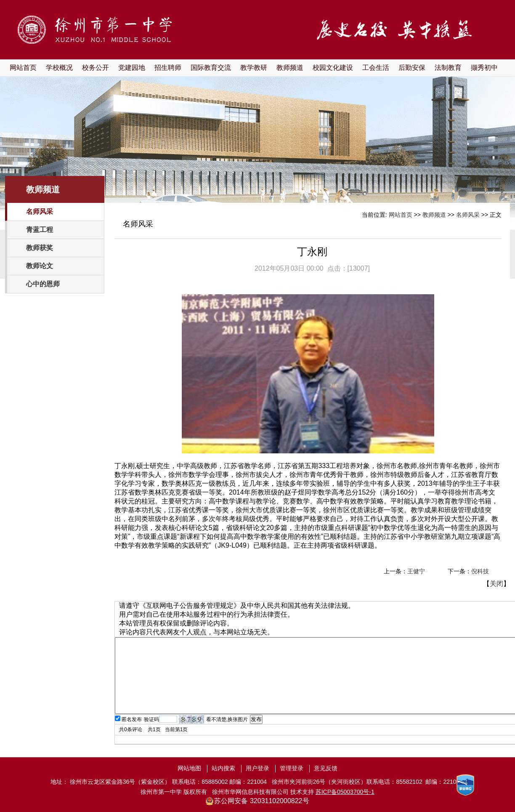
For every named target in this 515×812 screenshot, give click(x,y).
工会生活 (376, 68)
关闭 (496, 584)
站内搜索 (223, 768)
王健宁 (416, 571)
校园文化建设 (333, 68)
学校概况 (59, 68)
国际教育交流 (211, 68)
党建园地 (132, 68)
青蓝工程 (40, 230)
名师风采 (40, 212)
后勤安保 (412, 68)
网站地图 (189, 768)
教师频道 (290, 68)
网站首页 (23, 68)
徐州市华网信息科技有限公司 (250, 792)
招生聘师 (168, 68)
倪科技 (480, 571)
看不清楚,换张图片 (227, 719)
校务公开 (96, 68)
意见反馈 (326, 768)
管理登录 (292, 768)
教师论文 (40, 266)
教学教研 (254, 68)
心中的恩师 (43, 284)
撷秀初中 (484, 68)
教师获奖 (40, 248)
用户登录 (257, 768)
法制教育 (448, 68)
